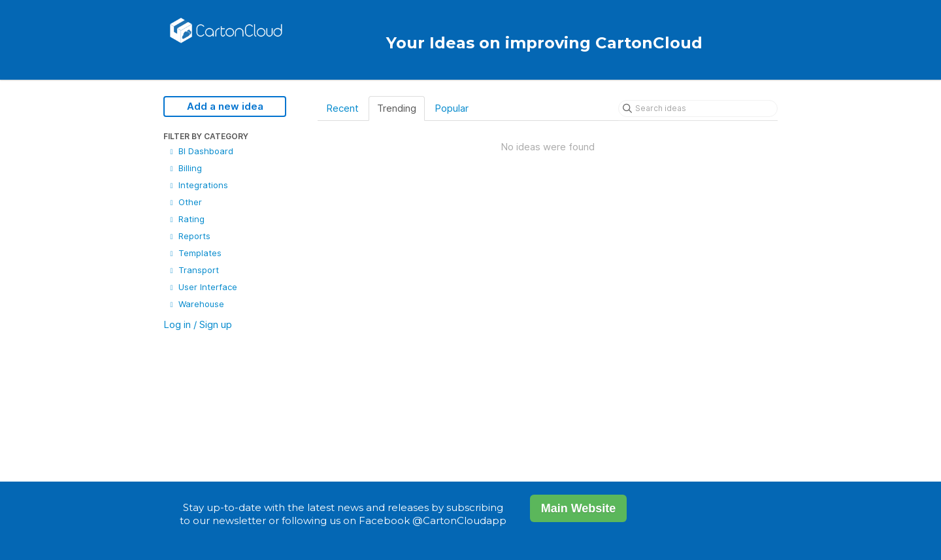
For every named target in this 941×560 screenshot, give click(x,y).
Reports (189, 236)
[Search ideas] (698, 108)
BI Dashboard (200, 151)
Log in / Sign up (198, 324)
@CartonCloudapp (459, 520)
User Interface (202, 287)
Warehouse (196, 304)
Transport (193, 270)
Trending (397, 108)
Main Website (579, 508)
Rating (186, 219)
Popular (452, 108)
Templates (194, 253)
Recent (342, 108)
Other (185, 202)
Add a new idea (225, 106)
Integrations (198, 185)
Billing (185, 168)
